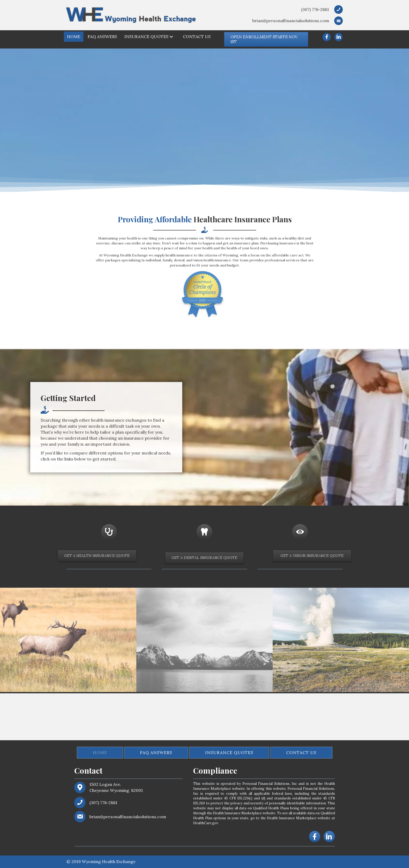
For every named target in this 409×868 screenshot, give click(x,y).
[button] (266, 39)
